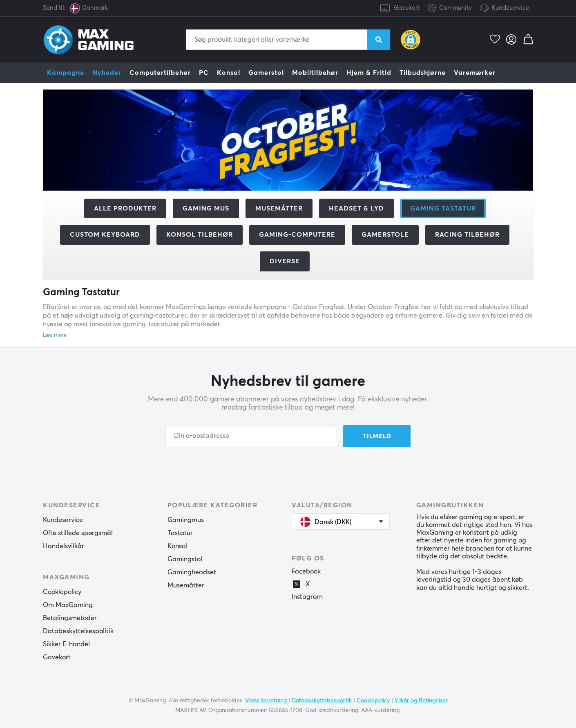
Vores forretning (266, 701)
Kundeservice (510, 8)
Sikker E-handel (66, 644)
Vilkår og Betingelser (421, 701)
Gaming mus (206, 208)
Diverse (285, 261)
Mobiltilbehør (315, 73)
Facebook (306, 571)
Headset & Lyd (356, 208)
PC (204, 73)
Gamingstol (185, 559)
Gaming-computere (297, 235)
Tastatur (180, 533)
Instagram (307, 597)
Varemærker (475, 73)
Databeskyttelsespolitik (78, 631)
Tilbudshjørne (423, 73)
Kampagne (66, 73)
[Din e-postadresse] (251, 436)
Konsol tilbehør (200, 235)
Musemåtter (279, 208)
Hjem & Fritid (369, 73)
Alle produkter (125, 208)
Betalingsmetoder (70, 618)
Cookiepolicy (62, 592)
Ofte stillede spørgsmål (78, 533)
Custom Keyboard (105, 235)
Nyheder (107, 73)
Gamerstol (266, 73)
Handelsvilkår (64, 546)
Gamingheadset (192, 572)
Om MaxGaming (68, 605)
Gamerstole (385, 235)
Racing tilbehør (467, 235)
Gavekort (407, 8)
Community (450, 8)
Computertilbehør (160, 73)
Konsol (229, 73)
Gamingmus (186, 520)
